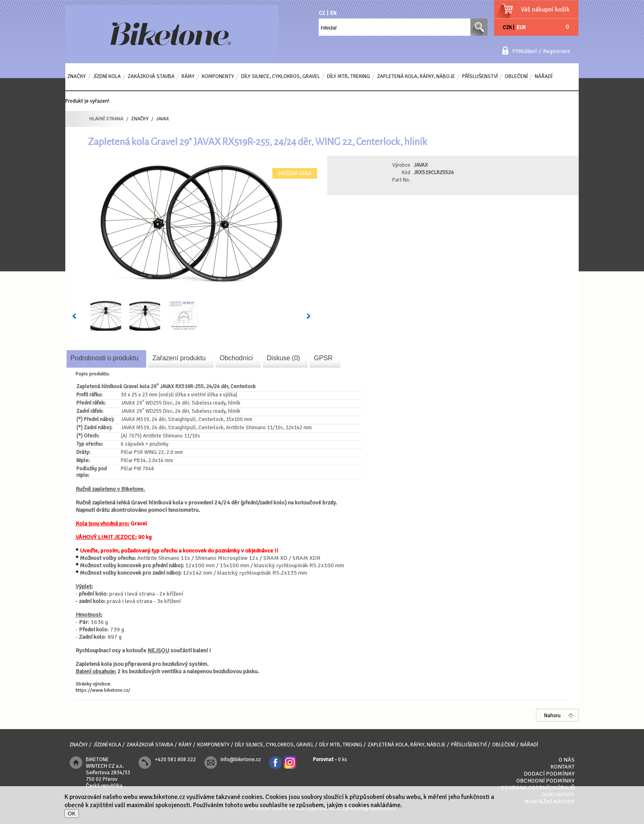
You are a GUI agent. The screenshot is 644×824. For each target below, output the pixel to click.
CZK (507, 28)
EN (333, 13)
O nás (567, 760)
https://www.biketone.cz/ (103, 690)
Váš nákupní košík (545, 9)
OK (72, 814)
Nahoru (552, 716)
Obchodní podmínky (545, 781)
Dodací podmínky (549, 774)
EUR (521, 28)
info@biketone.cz (241, 760)
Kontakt (562, 767)
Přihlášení (524, 51)
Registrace (557, 51)
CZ (322, 13)
